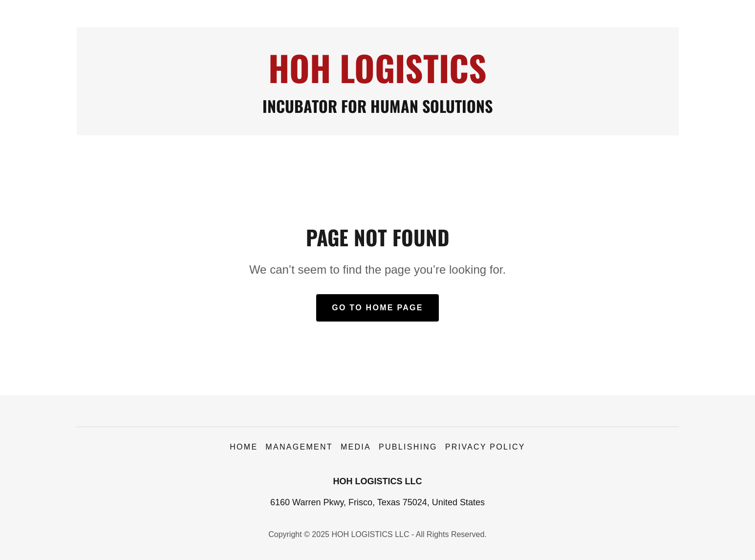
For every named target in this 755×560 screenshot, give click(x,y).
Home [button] (244, 447)
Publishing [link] (408, 447)
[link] (377, 80)
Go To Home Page (377, 308)
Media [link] (356, 447)
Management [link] (299, 447)
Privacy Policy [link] (485, 447)
